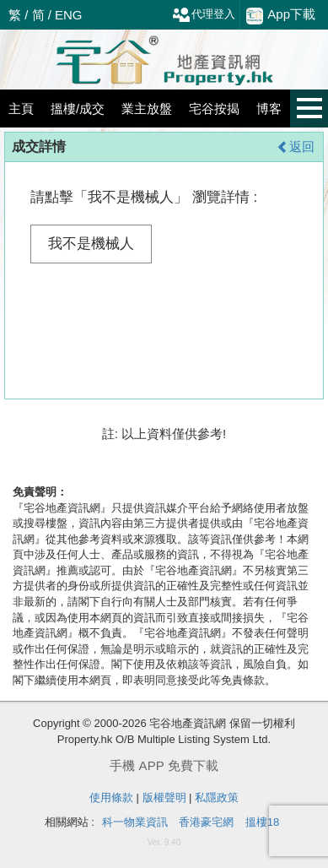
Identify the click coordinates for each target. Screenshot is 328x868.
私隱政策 (217, 797)
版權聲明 (164, 797)
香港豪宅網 (206, 822)
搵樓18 (262, 822)
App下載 (281, 15)
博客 (269, 108)
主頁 (21, 108)
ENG (69, 15)
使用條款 (111, 797)
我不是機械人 (91, 244)
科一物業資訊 (135, 822)
